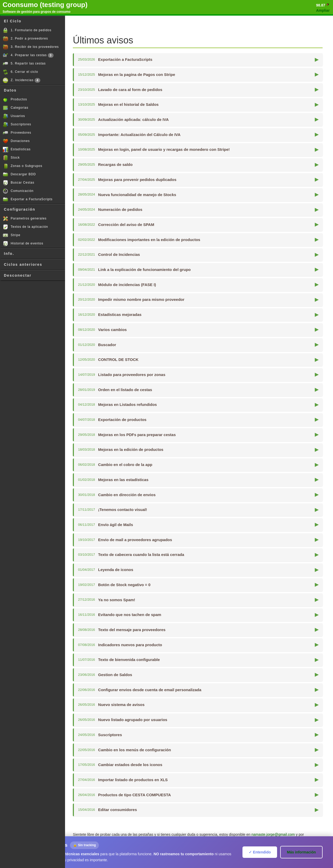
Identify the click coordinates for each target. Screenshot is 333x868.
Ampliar (323, 10)
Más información (301, 852)
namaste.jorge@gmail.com (273, 834)
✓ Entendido (260, 852)
